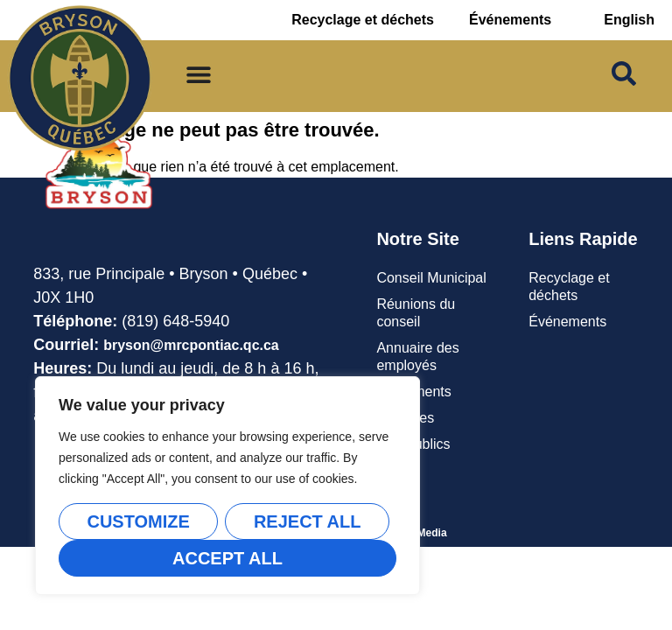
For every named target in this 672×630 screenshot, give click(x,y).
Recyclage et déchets (363, 20)
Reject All (308, 521)
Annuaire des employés (417, 357)
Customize (138, 521)
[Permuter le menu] (199, 74)
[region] (227, 486)
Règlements (413, 392)
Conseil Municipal (431, 278)
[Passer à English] (629, 20)
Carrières (405, 418)
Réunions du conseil (416, 313)
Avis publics (413, 444)
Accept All (227, 558)
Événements (510, 20)
